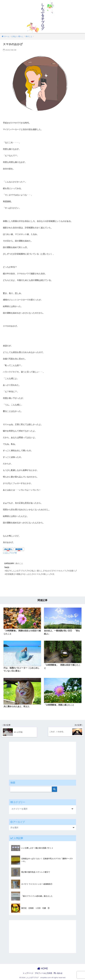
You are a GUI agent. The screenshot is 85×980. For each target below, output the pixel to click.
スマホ (37, 574)
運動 (19, 574)
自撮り (72, 571)
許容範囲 (10, 574)
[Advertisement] (42, 587)
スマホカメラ (60, 571)
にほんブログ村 (10, 553)
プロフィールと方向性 (43, 973)
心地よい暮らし (36, 571)
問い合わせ (58, 973)
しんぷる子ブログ (19, 571)
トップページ (28, 973)
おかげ (49, 571)
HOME (43, 968)
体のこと (19, 563)
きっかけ (28, 574)
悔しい (46, 574)
